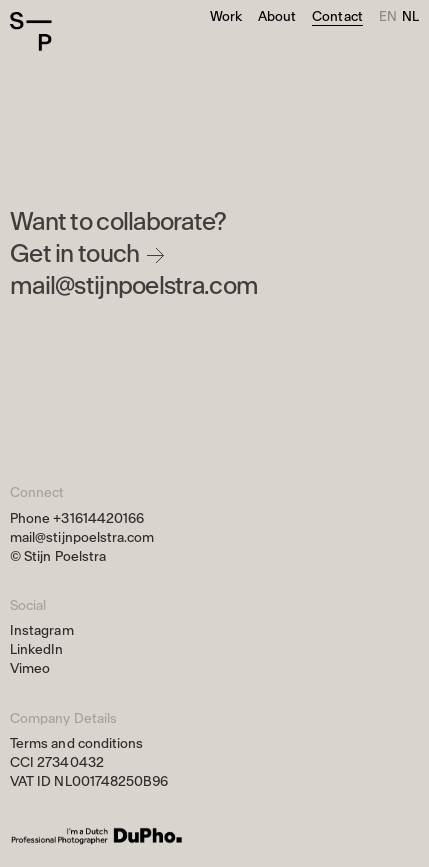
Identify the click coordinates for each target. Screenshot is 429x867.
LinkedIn (37, 649)
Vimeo (30, 668)
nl (410, 16)
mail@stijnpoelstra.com (134, 286)
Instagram (42, 630)
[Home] (50, 32)
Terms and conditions (76, 743)
